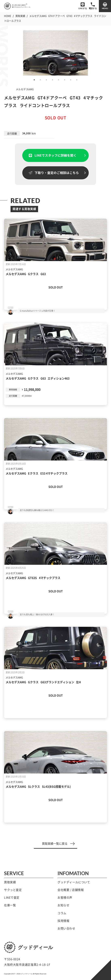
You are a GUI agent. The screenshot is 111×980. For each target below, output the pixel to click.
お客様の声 (65, 898)
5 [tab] (59, 80)
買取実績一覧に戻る (58, 844)
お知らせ (63, 905)
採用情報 (63, 921)
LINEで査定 (12, 898)
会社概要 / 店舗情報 (71, 890)
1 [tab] (34, 80)
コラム (62, 913)
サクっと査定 (13, 890)
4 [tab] (52, 80)
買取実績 (10, 882)
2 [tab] (40, 80)
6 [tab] (65, 80)
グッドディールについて (74, 882)
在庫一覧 (10, 905)
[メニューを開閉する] (105, 6)
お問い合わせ (66, 928)
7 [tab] (71, 80)
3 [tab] (46, 80)
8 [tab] (77, 80)
